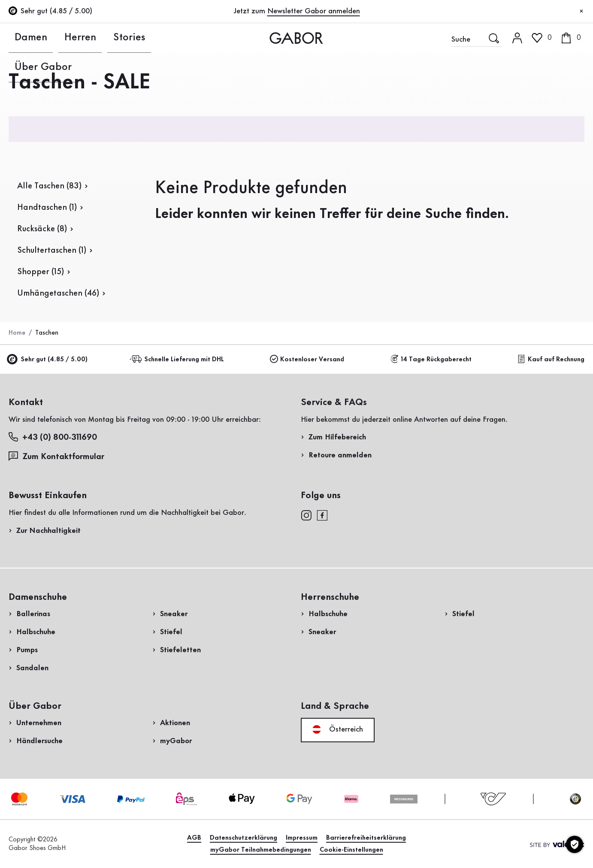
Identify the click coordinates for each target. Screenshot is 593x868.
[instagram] (306, 514)
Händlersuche (39, 741)
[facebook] (322, 514)
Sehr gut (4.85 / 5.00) (48, 360)
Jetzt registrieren (555, 114)
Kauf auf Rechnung (551, 359)
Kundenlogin (539, 75)
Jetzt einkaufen (550, 246)
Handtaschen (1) (47, 208)
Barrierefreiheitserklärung (366, 838)
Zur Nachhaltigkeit (48, 531)
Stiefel (171, 632)
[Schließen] (581, 12)
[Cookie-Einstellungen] (575, 844)
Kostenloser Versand (307, 359)
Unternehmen (39, 723)
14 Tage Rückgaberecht (431, 359)
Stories (89, 38)
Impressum (302, 838)
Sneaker (174, 614)
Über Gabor (133, 38)
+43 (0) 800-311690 (53, 437)
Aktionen (175, 723)
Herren (55, 38)
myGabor (176, 741)
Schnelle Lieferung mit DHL (178, 359)
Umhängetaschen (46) (58, 293)
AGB (194, 838)
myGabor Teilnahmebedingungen (261, 850)
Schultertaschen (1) (52, 251)
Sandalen (32, 668)
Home (17, 333)
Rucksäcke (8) (42, 229)
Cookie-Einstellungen (351, 850)
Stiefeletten (180, 650)
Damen (20, 38)
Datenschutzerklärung (244, 838)
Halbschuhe (36, 632)
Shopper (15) (41, 272)
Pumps (27, 650)
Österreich (338, 729)
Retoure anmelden (340, 455)
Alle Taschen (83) (49, 186)
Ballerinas (33, 614)
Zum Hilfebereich (337, 437)
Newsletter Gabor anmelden (314, 11)
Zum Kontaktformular (57, 456)
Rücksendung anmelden (490, 173)
